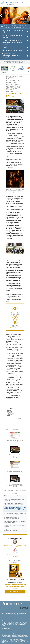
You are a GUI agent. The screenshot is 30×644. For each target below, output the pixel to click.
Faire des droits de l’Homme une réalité (13, 31)
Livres (4, 625)
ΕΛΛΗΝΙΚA (25, 617)
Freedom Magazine (20, 633)
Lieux (7, 626)
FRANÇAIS (8, 615)
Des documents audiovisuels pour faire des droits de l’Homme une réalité (15, 514)
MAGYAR (16, 616)
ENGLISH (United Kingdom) (20, 613)
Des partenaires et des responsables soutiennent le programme (13, 530)
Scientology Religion (6, 631)
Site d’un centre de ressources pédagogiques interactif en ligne (12, 518)
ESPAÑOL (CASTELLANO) (16, 617)
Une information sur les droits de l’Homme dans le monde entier (15, 522)
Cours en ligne (9, 625)
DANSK (4, 615)
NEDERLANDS (6, 616)
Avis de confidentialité (21, 640)
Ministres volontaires (15, 623)
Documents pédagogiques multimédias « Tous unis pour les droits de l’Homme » (14, 504)
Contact (4, 626)
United (4, 47)
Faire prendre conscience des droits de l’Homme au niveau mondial (14, 496)
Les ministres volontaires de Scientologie (14, 632)
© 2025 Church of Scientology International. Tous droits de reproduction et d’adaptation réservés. (13, 640)
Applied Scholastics (21, 69)
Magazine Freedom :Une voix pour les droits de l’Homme (11, 56)
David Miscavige (14, 631)
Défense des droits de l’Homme (13, 51)
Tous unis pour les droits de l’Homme (15, 635)
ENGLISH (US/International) (8, 613)
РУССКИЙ (21, 615)
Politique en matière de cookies (8, 641)
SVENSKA (25, 616)
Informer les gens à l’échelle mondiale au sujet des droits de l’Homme (14, 500)
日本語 (17, 615)
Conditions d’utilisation (19, 641)
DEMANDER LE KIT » (15, 592)
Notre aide (5, 72)
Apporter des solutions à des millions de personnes (14, 526)
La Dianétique (12, 630)
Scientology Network (20, 630)
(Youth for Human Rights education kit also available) (15, 596)
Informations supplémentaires (18, 625)
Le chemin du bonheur (13, 69)
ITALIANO (4, 618)
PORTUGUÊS (10, 618)
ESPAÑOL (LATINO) (6, 617)
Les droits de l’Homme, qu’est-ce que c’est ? (13, 36)
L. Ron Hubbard (5, 622)
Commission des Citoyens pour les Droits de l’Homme (17, 636)
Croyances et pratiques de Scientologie (17, 622)
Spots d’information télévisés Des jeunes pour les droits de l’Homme (12, 42)
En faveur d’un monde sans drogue (17, 634)
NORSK (20, 616)
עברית (13, 615)
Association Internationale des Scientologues (15, 632)
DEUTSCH (12, 616)
